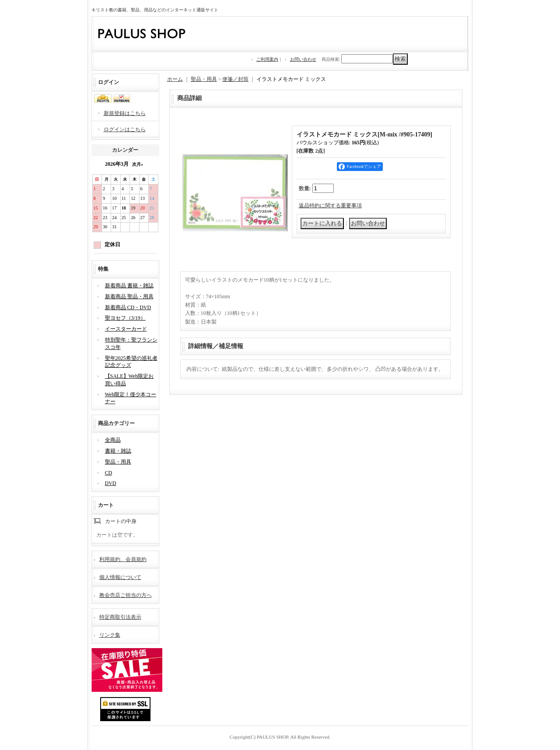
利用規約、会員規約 (123, 559)
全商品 (113, 440)
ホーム (175, 79)
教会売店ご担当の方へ (126, 595)
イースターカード (126, 329)
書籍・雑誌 (118, 451)
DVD (111, 483)
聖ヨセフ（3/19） (125, 318)
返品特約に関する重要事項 (330, 206)
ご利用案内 (267, 59)
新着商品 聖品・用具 (129, 297)
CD (109, 473)
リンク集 (110, 635)
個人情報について (120, 577)
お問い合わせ (303, 59)
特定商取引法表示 (120, 617)
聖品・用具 (118, 462)
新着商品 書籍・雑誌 (129, 286)
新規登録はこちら (125, 113)
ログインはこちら (125, 129)
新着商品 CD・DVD (128, 307)
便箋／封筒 (235, 79)
